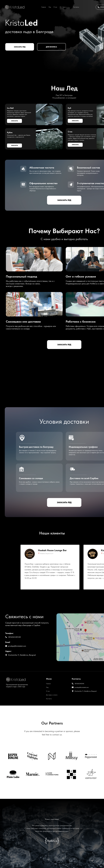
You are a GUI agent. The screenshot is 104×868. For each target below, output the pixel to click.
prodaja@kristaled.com (17, 646)
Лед (50, 7)
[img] (15, 7)
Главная (44, 7)
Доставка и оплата (63, 8)
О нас (55, 7)
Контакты (76, 7)
